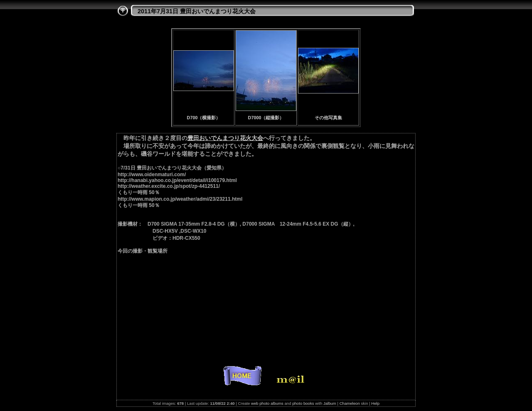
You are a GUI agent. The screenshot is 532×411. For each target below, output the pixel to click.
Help (375, 403)
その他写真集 (328, 118)
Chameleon (350, 403)
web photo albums (267, 403)
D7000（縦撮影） (266, 118)
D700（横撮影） (204, 118)
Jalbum (330, 403)
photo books (303, 403)
